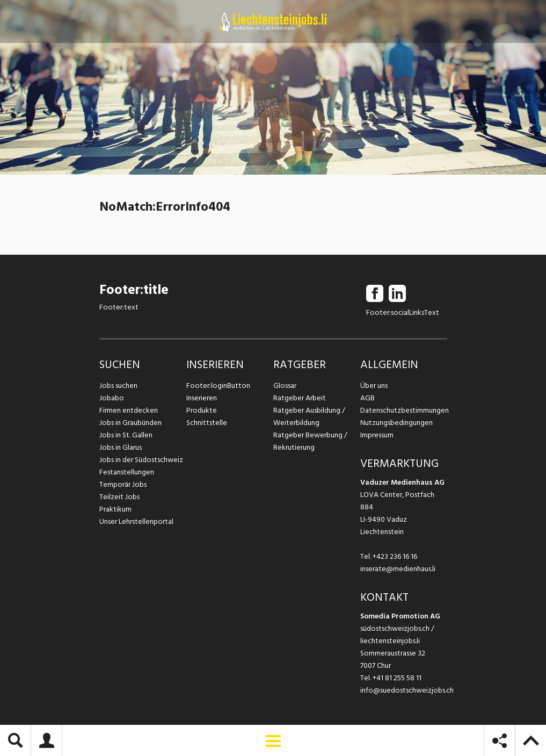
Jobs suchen (118, 386)
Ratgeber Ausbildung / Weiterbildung (309, 416)
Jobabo (112, 398)
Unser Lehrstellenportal (136, 521)
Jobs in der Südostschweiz (141, 460)
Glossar (285, 386)
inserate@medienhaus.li (398, 569)
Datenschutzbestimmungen (404, 410)
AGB (367, 398)
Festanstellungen (127, 472)
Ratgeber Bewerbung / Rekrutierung (310, 441)
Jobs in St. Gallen (126, 435)
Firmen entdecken (129, 410)
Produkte (202, 410)
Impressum (377, 435)
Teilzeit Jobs (119, 497)
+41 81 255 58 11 (397, 678)
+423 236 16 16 (395, 556)
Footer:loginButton (218, 386)
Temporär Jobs (123, 484)
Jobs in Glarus (121, 447)
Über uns (374, 386)
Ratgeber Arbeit (300, 398)
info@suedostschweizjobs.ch (407, 690)
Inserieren (202, 398)
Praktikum (115, 509)
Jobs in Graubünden (130, 423)
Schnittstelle (207, 423)
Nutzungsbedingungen (396, 423)
